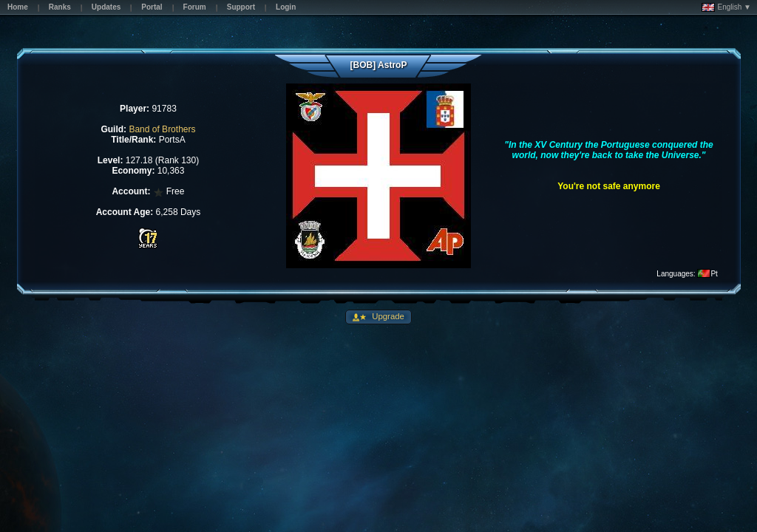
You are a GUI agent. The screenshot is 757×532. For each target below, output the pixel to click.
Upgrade (387, 316)
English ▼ (726, 7)
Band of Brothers (162, 129)
